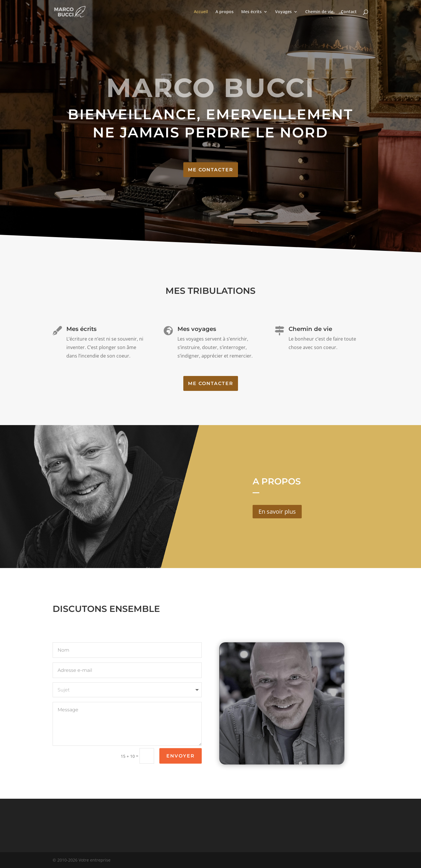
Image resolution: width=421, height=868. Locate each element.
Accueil (201, 12)
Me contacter (211, 170)
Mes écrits (251, 12)
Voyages (283, 12)
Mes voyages (197, 331)
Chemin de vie (319, 12)
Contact (349, 12)
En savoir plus (277, 511)
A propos (225, 12)
